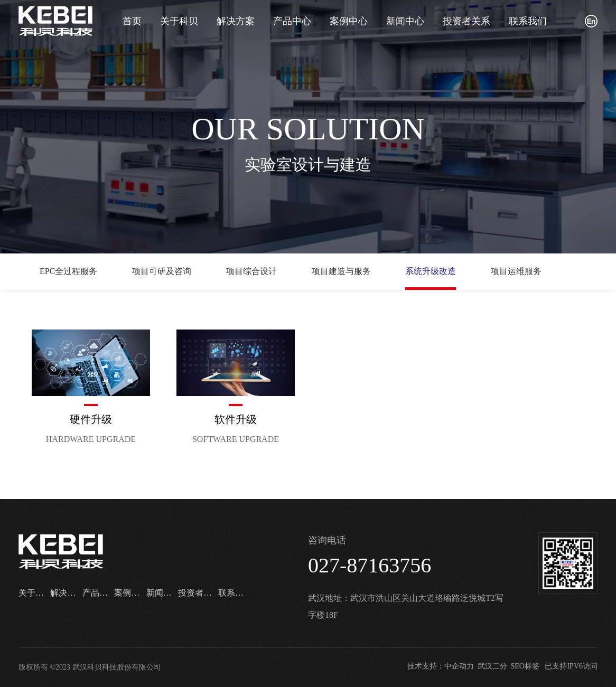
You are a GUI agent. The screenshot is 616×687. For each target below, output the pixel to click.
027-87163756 (370, 565)
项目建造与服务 (341, 271)
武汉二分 (492, 666)
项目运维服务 (516, 271)
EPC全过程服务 (68, 271)
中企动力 (459, 666)
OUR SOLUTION (308, 129)
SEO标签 (525, 666)
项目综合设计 (251, 271)
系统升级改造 (431, 271)
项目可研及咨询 (162, 271)
